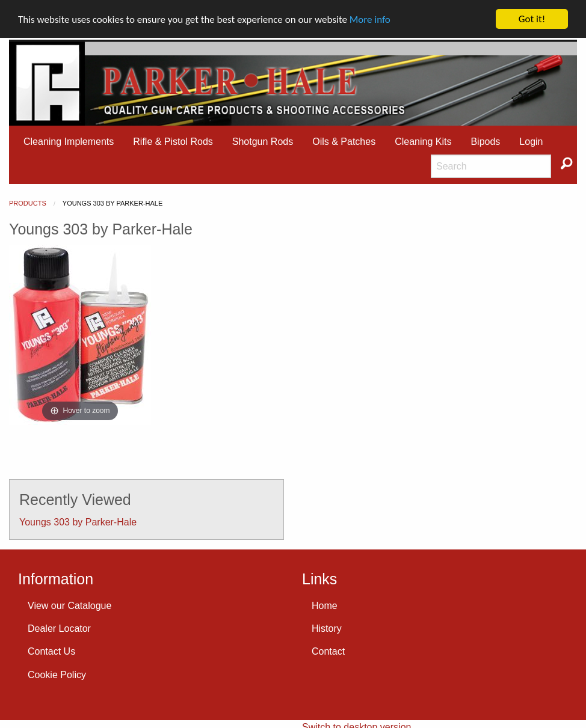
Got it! (532, 19)
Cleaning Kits (423, 142)
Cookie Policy (57, 675)
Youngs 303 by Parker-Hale (78, 522)
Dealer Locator (59, 629)
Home (325, 606)
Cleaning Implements (69, 142)
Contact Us (51, 651)
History (327, 629)
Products (28, 203)
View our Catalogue (69, 606)
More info (370, 20)
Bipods (485, 142)
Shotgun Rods (263, 142)
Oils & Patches (344, 142)
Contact (328, 651)
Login (531, 142)
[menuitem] (69, 142)
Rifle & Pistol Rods (173, 142)
